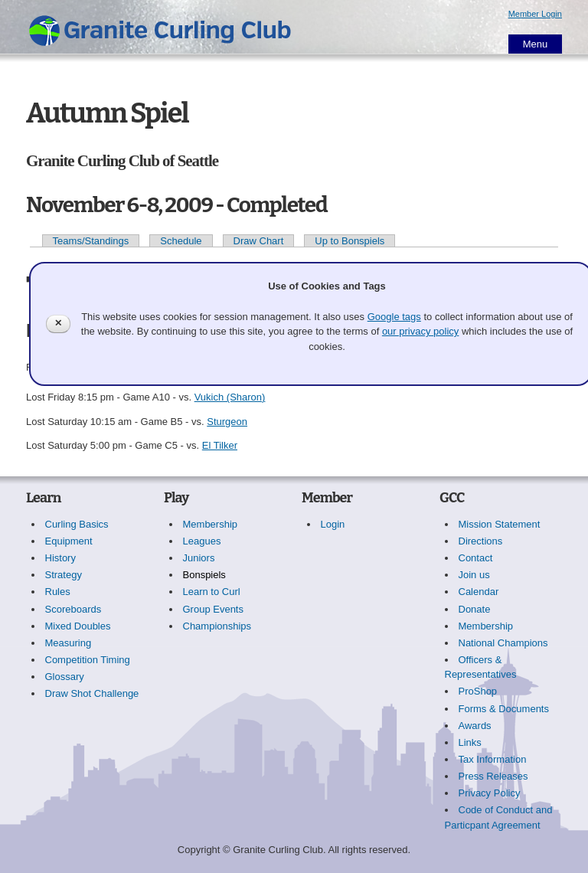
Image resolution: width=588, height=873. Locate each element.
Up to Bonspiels (350, 241)
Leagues (202, 541)
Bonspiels (204, 575)
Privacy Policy (490, 793)
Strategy (64, 575)
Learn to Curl (212, 592)
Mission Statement (500, 524)
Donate (475, 609)
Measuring (69, 643)
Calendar (479, 592)
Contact (476, 558)
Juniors (199, 558)
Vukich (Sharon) (230, 397)
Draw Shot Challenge (92, 693)
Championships (217, 626)
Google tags (394, 317)
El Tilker (220, 445)
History (60, 558)
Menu (536, 44)
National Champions (503, 643)
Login (333, 524)
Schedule (181, 241)
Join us (474, 575)
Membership (211, 524)
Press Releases (493, 776)
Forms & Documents (504, 709)
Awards (475, 726)
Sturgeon (227, 422)
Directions (481, 541)
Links (470, 742)
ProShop (478, 691)
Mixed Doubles (78, 626)
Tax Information (493, 759)
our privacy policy (420, 331)
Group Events (214, 609)
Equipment (69, 541)
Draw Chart (259, 241)
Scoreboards (73, 609)
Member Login (535, 14)
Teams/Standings (91, 241)
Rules (58, 592)
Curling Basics (77, 524)
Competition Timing (88, 660)
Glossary (65, 677)
